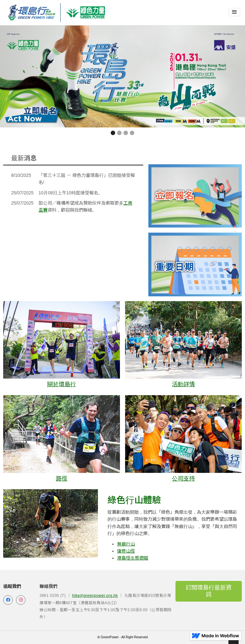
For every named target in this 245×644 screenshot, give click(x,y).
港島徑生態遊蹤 (133, 558)
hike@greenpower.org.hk (95, 596)
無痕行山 (126, 544)
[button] (234, 12)
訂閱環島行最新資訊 (209, 591)
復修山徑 (126, 551)
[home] (32, 13)
